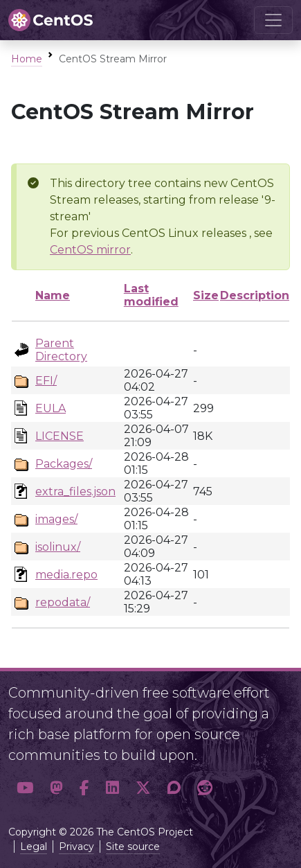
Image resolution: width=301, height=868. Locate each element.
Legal (34, 847)
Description (255, 295)
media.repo (66, 575)
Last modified (151, 295)
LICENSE (60, 436)
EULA (51, 408)
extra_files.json (75, 491)
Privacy (76, 847)
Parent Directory (61, 350)
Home (27, 59)
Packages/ (64, 464)
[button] (25, 788)
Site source (133, 847)
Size (206, 295)
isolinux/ (58, 547)
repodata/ (63, 602)
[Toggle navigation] (273, 20)
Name (53, 295)
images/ (56, 519)
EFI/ (46, 381)
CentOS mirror (90, 250)
